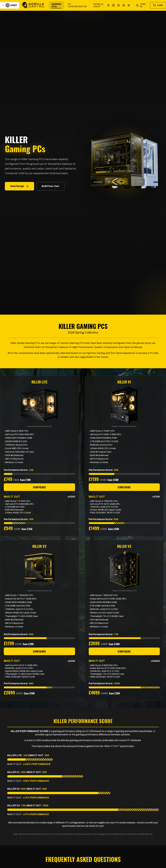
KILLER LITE (39, 382)
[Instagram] (113, 5)
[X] (119, 5)
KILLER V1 (124, 382)
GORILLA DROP (98, 5)
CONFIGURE (39, 487)
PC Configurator (77, 5)
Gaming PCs (56, 5)
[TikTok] (129, 5)
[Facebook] (108, 5)
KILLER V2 (39, 546)
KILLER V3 (124, 546)
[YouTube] (124, 5)
